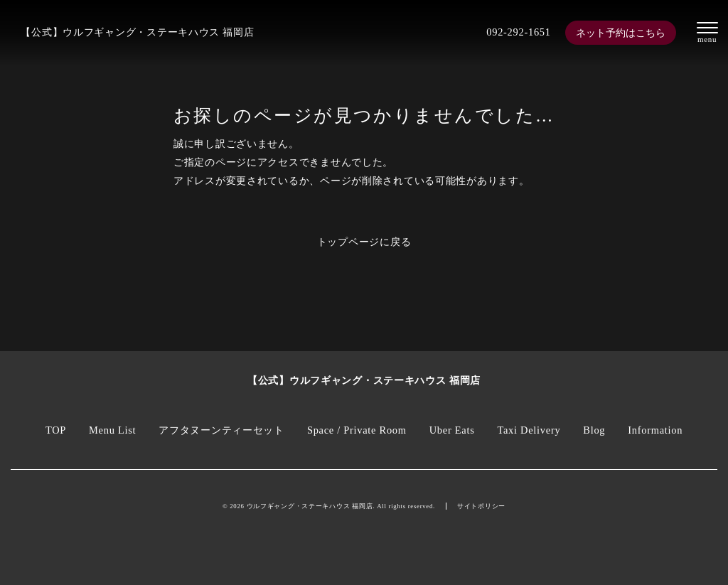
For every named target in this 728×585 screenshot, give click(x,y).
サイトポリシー (481, 506)
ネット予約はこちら (621, 33)
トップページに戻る (364, 242)
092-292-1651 (518, 32)
